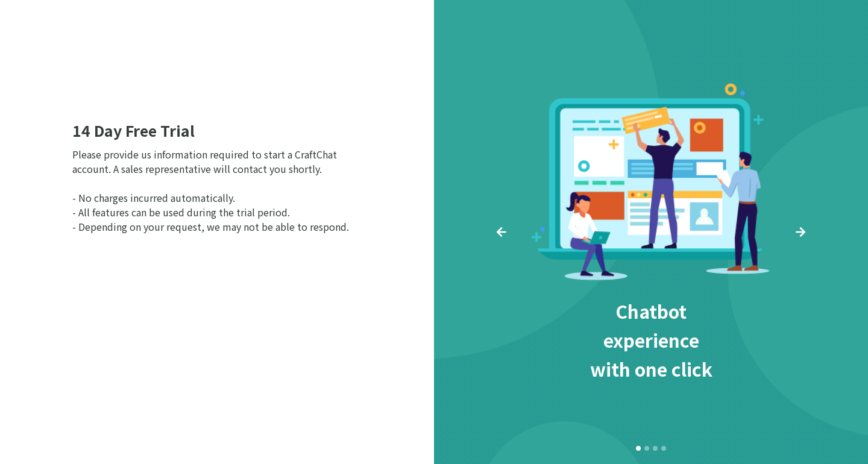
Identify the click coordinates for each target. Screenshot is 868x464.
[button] (502, 232)
